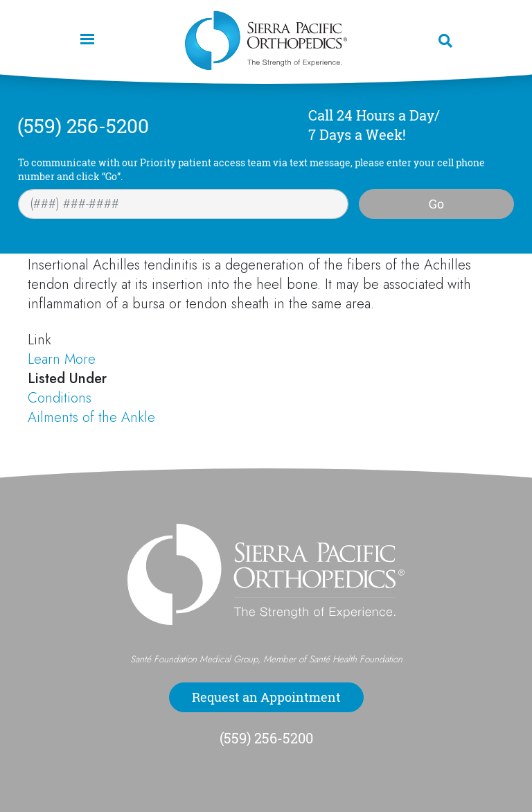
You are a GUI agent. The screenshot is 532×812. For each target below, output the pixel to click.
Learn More (62, 359)
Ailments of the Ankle (91, 417)
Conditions (60, 398)
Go (436, 204)
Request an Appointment (266, 697)
